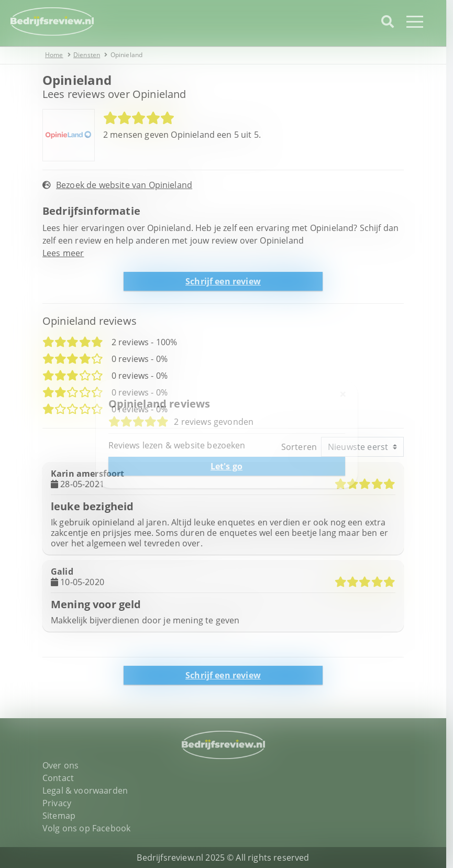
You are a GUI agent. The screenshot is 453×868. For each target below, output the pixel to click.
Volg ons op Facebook (90, 828)
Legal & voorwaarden (89, 790)
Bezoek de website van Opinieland (128, 185)
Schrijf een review (227, 281)
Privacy (60, 803)
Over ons (64, 765)
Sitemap (63, 816)
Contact (62, 778)
